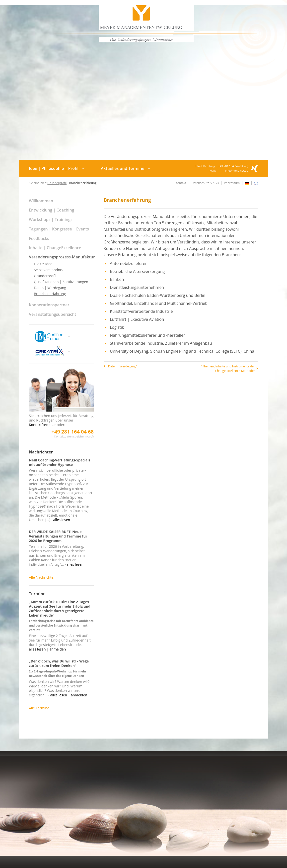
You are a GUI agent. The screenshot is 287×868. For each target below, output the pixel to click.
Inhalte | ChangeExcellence (55, 248)
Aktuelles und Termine (123, 168)
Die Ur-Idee (43, 264)
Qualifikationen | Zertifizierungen (61, 282)
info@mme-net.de (237, 170)
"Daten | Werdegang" (122, 366)
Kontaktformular (42, 425)
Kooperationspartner (49, 305)
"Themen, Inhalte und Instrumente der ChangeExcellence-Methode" (228, 369)
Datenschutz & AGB (205, 183)
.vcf (245, 166)
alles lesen (62, 520)
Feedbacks (39, 238)
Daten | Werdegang (50, 288)
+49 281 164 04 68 (73, 432)
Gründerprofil (57, 183)
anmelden (58, 649)
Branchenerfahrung (50, 294)
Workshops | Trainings (51, 219)
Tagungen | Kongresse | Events (59, 229)
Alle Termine (39, 708)
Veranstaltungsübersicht (53, 314)
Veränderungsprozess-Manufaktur (62, 257)
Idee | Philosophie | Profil (54, 168)
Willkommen (41, 201)
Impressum (232, 183)
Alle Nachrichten (42, 577)
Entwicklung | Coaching (52, 210)
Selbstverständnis (48, 270)
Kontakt (181, 183)
